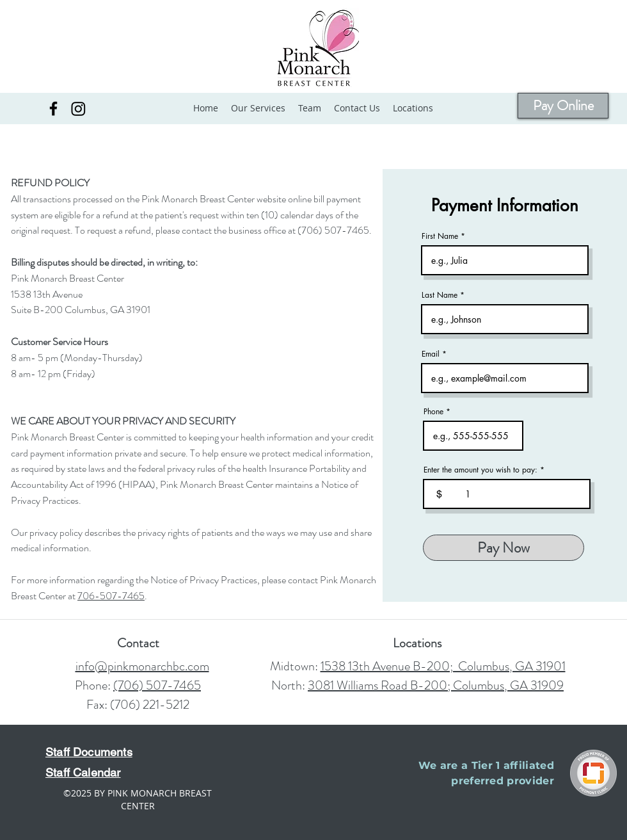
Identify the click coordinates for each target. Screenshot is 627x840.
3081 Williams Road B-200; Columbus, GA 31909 (436, 685)
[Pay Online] (563, 106)
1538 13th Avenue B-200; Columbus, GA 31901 (443, 666)
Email (431, 354)
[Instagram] (78, 109)
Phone (433, 412)
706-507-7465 (111, 596)
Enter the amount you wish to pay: (480, 470)
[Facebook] (53, 109)
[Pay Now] (504, 548)
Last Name (440, 295)
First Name (440, 236)
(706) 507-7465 (157, 685)
